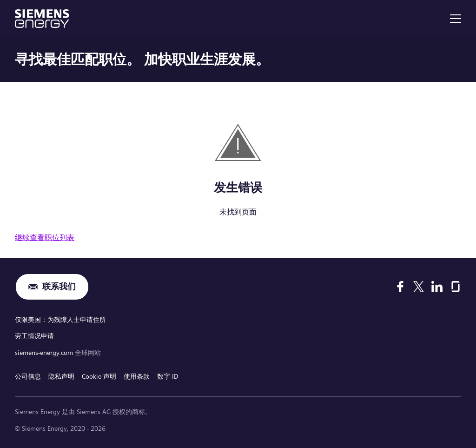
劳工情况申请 (34, 336)
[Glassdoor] (456, 287)
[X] (419, 287)
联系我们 (59, 287)
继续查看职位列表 (45, 237)
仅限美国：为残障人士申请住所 (60, 320)
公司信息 (28, 376)
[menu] (456, 19)
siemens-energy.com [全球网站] (45, 353)
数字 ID (168, 376)
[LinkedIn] (437, 287)
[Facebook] (400, 287)
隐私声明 (61, 376)
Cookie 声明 (99, 376)
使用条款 (137, 376)
